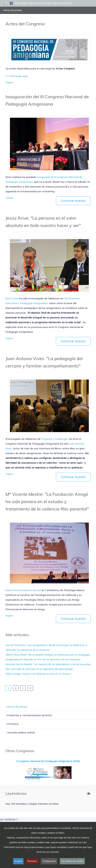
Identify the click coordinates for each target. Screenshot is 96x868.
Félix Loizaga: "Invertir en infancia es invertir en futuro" (39, 674)
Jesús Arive (12, 298)
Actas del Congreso (25, 24)
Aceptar (18, 862)
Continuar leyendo (73, 201)
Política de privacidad (39, 3)
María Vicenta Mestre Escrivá (23, 590)
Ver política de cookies (72, 862)
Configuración (49, 862)
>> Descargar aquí (17, 76)
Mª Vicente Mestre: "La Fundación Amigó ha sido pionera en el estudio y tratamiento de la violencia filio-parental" (47, 501)
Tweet (9, 82)
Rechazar (32, 862)
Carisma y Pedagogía (55, 439)
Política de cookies (62, 3)
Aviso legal (21, 3)
